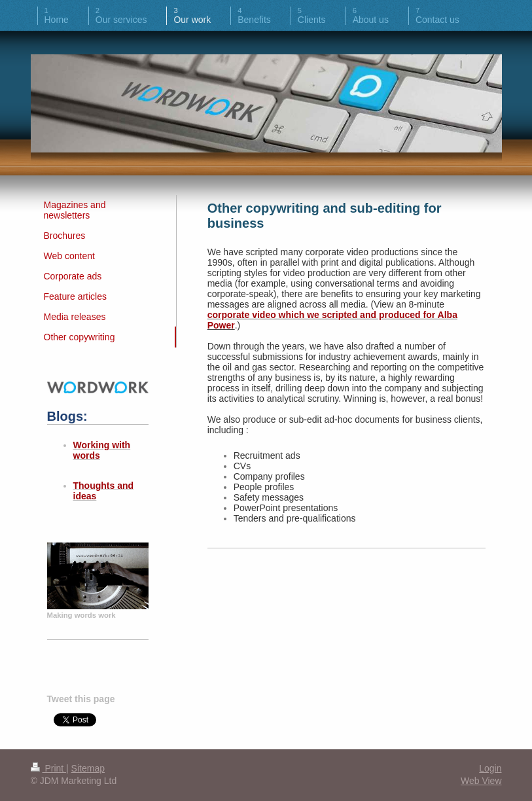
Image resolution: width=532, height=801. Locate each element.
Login (490, 768)
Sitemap (88, 768)
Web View (481, 781)
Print (49, 768)
